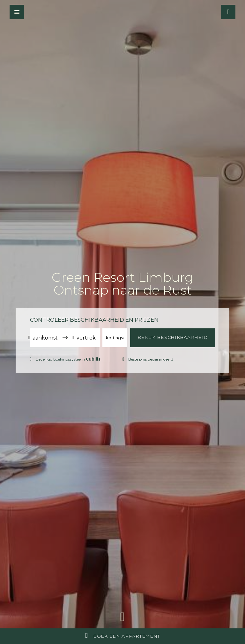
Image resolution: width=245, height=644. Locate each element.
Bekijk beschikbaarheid (173, 337)
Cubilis (93, 359)
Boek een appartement (122, 636)
